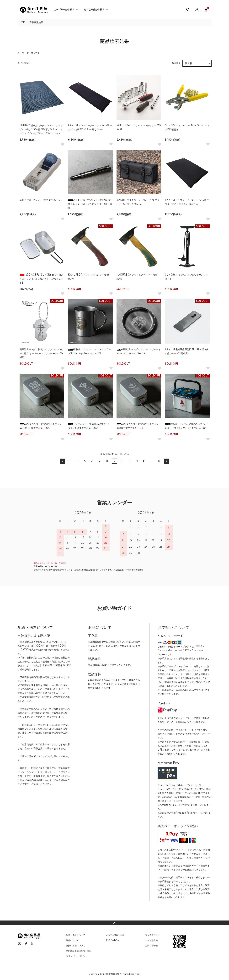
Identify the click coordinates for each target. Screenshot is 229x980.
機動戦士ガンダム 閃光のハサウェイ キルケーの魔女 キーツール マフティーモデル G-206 (42, 354)
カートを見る (152, 940)
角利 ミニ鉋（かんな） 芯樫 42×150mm (41, 200)
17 (159, 461)
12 (137, 461)
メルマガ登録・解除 (115, 935)
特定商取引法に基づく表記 (79, 951)
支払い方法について (76, 946)
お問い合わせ (152, 946)
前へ (63, 461)
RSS (108, 940)
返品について (72, 940)
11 (129, 461)
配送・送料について (76, 935)
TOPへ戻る (114, 923)
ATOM (116, 940)
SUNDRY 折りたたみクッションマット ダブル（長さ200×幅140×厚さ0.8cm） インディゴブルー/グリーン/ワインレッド (41, 130)
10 (122, 461)
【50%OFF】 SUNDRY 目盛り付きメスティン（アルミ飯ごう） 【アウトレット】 (41, 279)
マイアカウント (153, 935)
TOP (22, 23)
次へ (167, 461)
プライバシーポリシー (77, 956)
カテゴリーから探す (64, 10)
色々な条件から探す (94, 10)
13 (144, 461)
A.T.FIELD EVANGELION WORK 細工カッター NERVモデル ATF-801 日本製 (90, 204)
